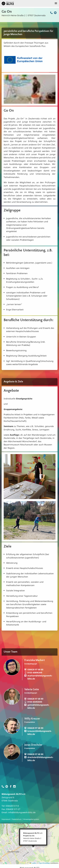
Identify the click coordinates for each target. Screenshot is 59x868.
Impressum (6, 819)
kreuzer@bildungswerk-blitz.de (40, 733)
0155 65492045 (35, 702)
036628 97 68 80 (35, 669)
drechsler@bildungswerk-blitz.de (40, 759)
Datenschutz (17, 819)
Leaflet (33, 863)
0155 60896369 (35, 673)
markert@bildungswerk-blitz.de (40, 677)
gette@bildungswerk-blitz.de (38, 706)
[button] (33, 847)
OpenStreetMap (44, 863)
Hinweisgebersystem (31, 819)
